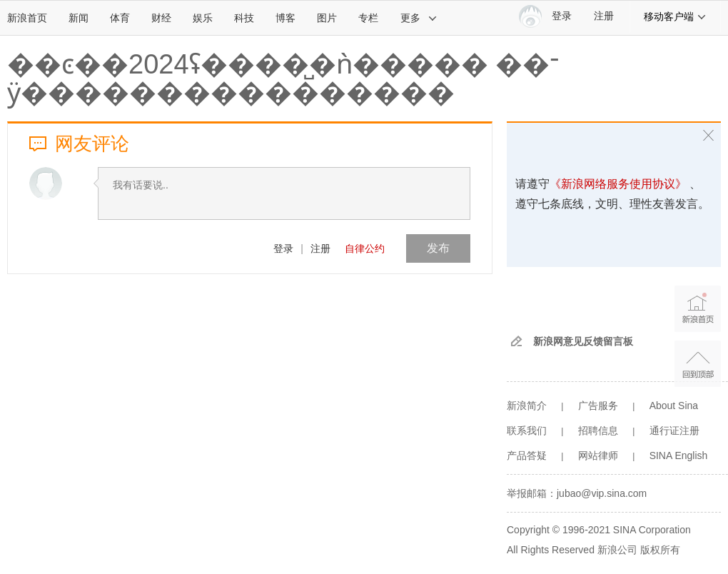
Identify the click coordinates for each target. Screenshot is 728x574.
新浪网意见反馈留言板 (583, 341)
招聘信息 (598, 430)
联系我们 (527, 430)
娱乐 (203, 18)
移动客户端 (675, 16)
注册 (604, 16)
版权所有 (660, 550)
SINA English (679, 455)
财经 (161, 18)
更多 (419, 18)
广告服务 (598, 406)
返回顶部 (698, 364)
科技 (244, 18)
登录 (283, 248)
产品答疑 (527, 455)
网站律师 (598, 455)
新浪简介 (527, 406)
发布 (438, 248)
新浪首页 (27, 18)
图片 (327, 18)
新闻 (79, 18)
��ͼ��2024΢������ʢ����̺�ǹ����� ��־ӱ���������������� (283, 79)
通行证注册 (674, 430)
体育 (120, 18)
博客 (285, 18)
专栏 (368, 18)
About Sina (674, 406)
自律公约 (365, 248)
